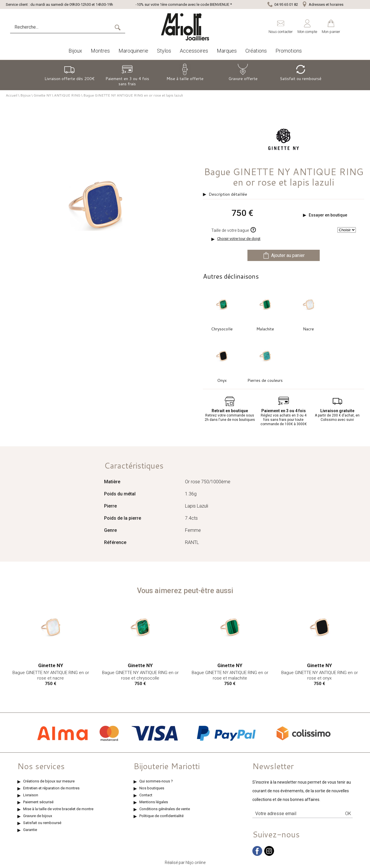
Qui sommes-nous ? (156, 781)
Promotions (289, 51)
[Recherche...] (62, 27)
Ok (348, 814)
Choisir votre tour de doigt (239, 239)
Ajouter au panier (284, 255)
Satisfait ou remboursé (42, 823)
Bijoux (75, 51)
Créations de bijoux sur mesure (49, 781)
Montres (100, 51)
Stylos (164, 51)
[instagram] (269, 855)
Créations (256, 51)
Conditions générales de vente (165, 809)
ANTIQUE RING (67, 95)
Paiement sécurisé (38, 802)
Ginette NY (42, 95)
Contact (146, 795)
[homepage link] (185, 27)
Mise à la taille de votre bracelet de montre (58, 809)
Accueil (12, 95)
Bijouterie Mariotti (167, 766)
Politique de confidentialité (161, 816)
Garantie (30, 830)
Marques (227, 51)
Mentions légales (154, 802)
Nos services (41, 766)
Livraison (31, 795)
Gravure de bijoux (38, 816)
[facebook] (257, 855)
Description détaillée (228, 194)
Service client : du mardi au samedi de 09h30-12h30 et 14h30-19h (59, 4)
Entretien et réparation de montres (51, 788)
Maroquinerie (133, 51)
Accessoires (194, 51)
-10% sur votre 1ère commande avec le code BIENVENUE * (184, 4)
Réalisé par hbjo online (185, 863)
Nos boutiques (152, 788)
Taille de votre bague (234, 230)
